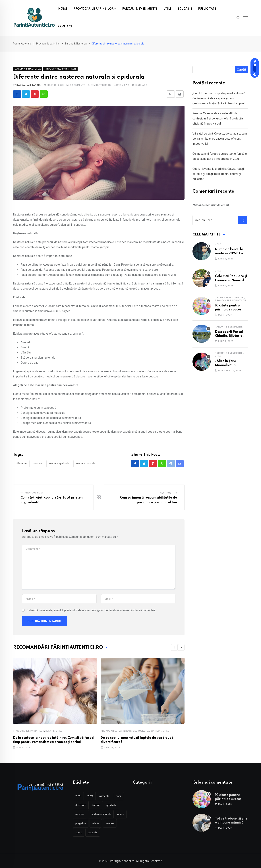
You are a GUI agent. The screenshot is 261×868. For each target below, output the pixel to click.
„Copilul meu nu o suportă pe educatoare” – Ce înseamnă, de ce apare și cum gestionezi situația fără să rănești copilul (220, 98)
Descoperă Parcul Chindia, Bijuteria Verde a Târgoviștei (231, 336)
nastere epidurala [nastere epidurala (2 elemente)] (101, 814)
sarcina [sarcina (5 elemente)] (110, 823)
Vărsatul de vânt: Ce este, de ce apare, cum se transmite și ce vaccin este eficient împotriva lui (220, 139)
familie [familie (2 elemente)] (96, 805)
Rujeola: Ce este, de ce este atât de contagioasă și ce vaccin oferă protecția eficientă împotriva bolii (218, 118)
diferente (21, 464)
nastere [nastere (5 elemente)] (80, 814)
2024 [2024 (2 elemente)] (90, 796)
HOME (63, 9)
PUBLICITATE (207, 9)
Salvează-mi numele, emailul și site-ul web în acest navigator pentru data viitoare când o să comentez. (91, 610)
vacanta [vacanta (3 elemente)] (93, 832)
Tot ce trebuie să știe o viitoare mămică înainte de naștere (231, 823)
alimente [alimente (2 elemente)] (104, 796)
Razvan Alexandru (29, 85)
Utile (59, 731)
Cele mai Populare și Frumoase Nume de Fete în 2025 (231, 280)
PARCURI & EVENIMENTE (140, 9)
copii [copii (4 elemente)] (118, 796)
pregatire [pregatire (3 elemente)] (81, 823)
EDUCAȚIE (185, 9)
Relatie (50, 731)
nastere (38, 464)
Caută (241, 70)
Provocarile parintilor (29, 731)
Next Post (166, 493)
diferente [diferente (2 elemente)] (81, 805)
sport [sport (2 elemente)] (79, 832)
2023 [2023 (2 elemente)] (78, 796)
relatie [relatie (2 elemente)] (96, 823)
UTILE (167, 9)
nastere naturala (86, 464)
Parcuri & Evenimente (229, 327)
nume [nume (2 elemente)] (121, 814)
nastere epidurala (59, 464)
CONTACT (65, 27)
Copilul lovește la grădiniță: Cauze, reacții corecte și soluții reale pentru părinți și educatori (218, 174)
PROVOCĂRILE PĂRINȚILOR (94, 9)
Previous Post (34, 493)
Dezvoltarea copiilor (147, 731)
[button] (174, 647)
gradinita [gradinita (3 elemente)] (111, 805)
